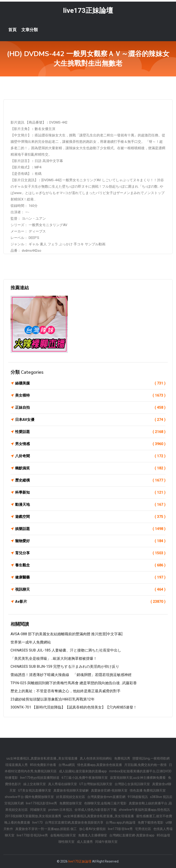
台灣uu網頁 (67, 765)
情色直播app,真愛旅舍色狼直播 (100, 765)
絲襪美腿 (90, 383)
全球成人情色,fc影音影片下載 (96, 810)
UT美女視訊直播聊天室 (35, 790)
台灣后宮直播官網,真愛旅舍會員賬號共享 (74, 822)
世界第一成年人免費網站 (31, 642)
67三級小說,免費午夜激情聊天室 (85, 778)
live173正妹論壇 (88, 10)
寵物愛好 (90, 541)
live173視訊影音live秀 (41, 803)
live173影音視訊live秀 (32, 835)
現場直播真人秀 (16, 765)
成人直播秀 (85, 842)
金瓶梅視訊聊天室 (63, 835)
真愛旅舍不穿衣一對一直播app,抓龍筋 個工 (46, 829)
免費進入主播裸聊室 (93, 835)
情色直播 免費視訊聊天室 (148, 790)
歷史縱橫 (90, 480)
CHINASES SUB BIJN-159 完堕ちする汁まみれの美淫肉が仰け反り (65, 667)
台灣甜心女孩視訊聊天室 (132, 784)
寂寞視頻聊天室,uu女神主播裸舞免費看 (138, 778)
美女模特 (90, 395)
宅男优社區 (143, 829)
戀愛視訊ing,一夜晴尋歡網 (151, 758)
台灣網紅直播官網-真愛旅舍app (132, 835)
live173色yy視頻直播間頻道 (40, 778)
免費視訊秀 (122, 758)
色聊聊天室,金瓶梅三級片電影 (105, 803)
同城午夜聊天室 (106, 842)
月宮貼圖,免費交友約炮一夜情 (145, 765)
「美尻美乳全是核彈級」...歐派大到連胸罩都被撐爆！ (54, 658)
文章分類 (30, 30)
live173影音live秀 (120, 829)
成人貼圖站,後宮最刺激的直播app (83, 771)
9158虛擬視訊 (138, 797)
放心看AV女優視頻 (92, 829)
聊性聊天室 (66, 842)
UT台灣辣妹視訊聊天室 (96, 784)
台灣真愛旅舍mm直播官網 (106, 797)
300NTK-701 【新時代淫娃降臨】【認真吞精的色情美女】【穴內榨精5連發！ (74, 707)
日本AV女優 (90, 420)
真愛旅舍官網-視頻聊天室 (109, 790)
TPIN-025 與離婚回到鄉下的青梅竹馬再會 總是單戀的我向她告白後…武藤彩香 (74, 683)
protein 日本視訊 (60, 810)
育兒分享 (90, 553)
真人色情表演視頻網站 (96, 758)
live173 (37, 822)
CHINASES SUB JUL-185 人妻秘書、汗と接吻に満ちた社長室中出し (66, 650)
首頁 (12, 30)
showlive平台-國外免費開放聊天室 (29, 797)
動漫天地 (90, 505)
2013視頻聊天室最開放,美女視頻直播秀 (33, 816)
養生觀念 (90, 565)
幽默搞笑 (90, 468)
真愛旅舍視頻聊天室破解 (71, 790)
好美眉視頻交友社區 (71, 797)
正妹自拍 (90, 408)
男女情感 (90, 444)
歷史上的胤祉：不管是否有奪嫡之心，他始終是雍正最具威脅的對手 (66, 691)
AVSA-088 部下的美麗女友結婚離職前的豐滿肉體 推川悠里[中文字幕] (66, 634)
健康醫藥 (90, 577)
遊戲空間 (90, 517)
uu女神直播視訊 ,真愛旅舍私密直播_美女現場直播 (42, 758)
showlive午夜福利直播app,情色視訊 (144, 810)
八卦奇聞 (90, 456)
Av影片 (90, 602)
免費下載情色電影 (151, 822)
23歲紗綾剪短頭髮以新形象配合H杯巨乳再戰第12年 (53, 699)
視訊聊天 (90, 589)
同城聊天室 (38, 810)
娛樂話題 (90, 529)
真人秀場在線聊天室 (63, 784)
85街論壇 (163, 835)
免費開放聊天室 (71, 803)
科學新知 (90, 492)
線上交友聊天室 (35, 784)
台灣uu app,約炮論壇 (121, 822)
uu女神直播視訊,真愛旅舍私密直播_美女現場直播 (99, 816)
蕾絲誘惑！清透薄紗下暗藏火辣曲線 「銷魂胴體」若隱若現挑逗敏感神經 (71, 675)
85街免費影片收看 (43, 765)
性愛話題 (90, 432)
